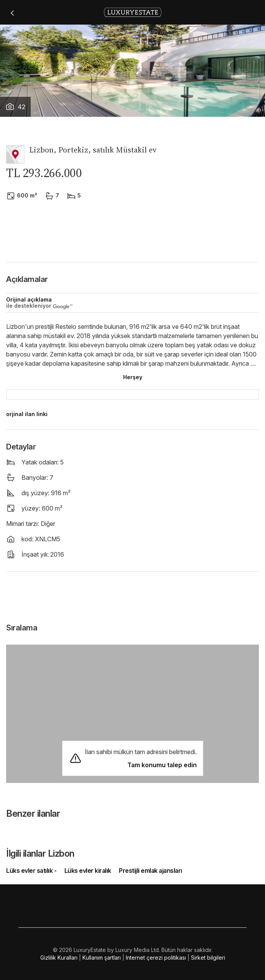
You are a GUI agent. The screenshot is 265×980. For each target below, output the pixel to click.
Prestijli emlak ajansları (151, 871)
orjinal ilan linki (27, 414)
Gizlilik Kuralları (59, 958)
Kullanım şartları (102, 958)
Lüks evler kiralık (88, 871)
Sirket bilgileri (208, 958)
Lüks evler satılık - (32, 871)
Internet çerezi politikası (156, 958)
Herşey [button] (133, 377)
